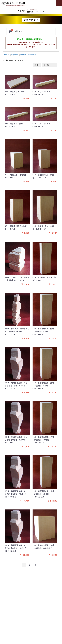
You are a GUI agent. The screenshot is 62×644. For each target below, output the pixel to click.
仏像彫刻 (15, 55)
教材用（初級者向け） (29, 55)
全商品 (7, 55)
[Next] (36, 565)
